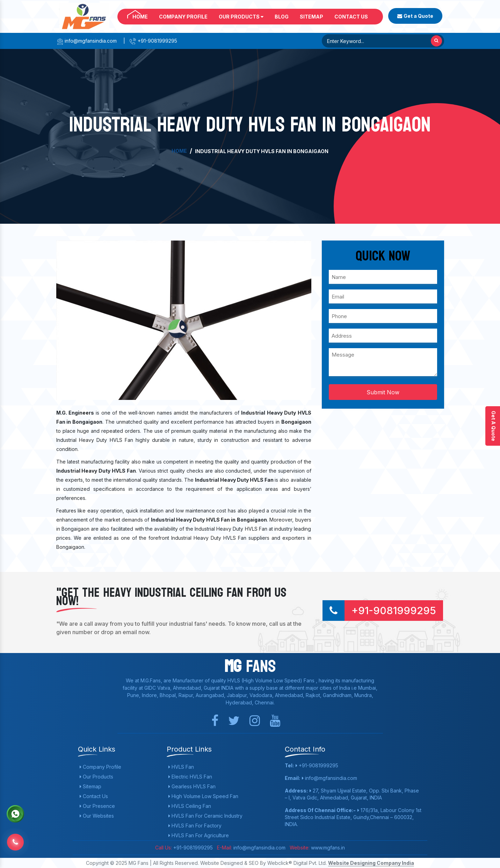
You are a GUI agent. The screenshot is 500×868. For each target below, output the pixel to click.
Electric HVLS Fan (190, 777)
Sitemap (311, 17)
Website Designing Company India (371, 863)
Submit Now (383, 392)
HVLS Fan (181, 767)
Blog (282, 17)
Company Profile (183, 17)
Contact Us (351, 17)
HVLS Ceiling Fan (190, 806)
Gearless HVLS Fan (192, 786)
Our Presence (97, 806)
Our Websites (97, 816)
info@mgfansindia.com (86, 41)
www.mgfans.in (327, 848)
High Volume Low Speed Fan (203, 796)
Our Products (241, 17)
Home (140, 17)
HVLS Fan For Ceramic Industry (205, 816)
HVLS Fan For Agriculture (199, 835)
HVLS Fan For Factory (195, 826)
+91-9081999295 (153, 41)
